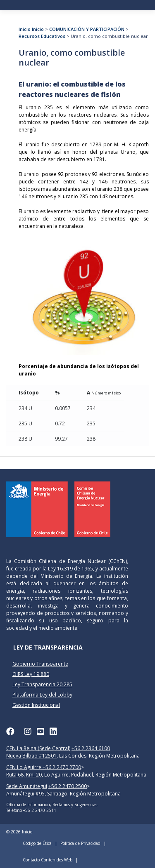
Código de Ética (37, 843)
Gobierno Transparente (40, 664)
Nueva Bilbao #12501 (31, 756)
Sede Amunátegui (27, 786)
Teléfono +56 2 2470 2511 (31, 810)
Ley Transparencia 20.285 (42, 684)
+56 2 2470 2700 (62, 767)
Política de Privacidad (80, 843)
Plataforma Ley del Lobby (42, 695)
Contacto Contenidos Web (48, 860)
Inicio (25, 29)
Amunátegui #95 (25, 794)
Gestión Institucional (36, 705)
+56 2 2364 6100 (91, 748)
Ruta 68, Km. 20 (24, 775)
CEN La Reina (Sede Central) (38, 748)
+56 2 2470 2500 (68, 786)
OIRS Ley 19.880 (31, 674)
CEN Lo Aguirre (24, 767)
